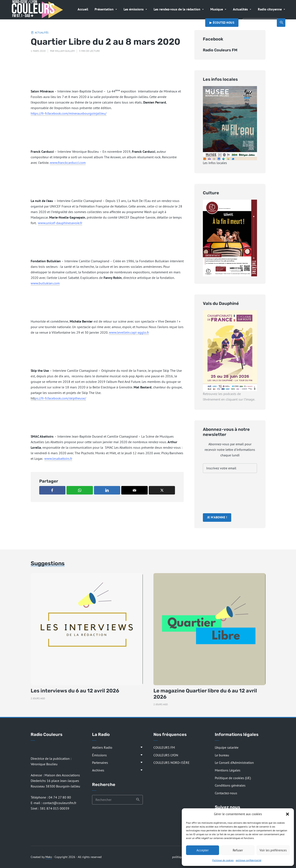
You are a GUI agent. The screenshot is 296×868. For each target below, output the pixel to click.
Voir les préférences (273, 850)
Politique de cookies (223, 860)
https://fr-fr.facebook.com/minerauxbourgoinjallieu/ (69, 113)
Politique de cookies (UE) (233, 778)
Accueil (83, 9)
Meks (49, 857)
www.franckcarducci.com (68, 163)
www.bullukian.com (45, 283)
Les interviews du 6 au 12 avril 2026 (75, 691)
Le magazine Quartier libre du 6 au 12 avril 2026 (205, 694)
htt (58, 398)
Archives (98, 770)
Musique (217, 9)
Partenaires (100, 763)
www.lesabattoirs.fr (58, 459)
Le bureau (222, 755)
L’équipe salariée (227, 747)
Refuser (238, 850)
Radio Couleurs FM (220, 50)
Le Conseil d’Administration (234, 763)
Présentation (104, 9)
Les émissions (134, 9)
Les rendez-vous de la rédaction (177, 9)
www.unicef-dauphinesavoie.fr (60, 223)
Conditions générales (230, 785)
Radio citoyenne (270, 9)
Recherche (282, 23)
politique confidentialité (248, 860)
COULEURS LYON (166, 755)
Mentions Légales (228, 770)
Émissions (99, 755)
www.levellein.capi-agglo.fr (129, 332)
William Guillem (65, 51)
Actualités (240, 9)
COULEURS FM (164, 747)
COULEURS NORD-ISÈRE (172, 763)
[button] (287, 814)
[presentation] (220, 494)
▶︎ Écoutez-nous (222, 23)
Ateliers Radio (102, 747)
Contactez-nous (226, 793)
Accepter (203, 850)
